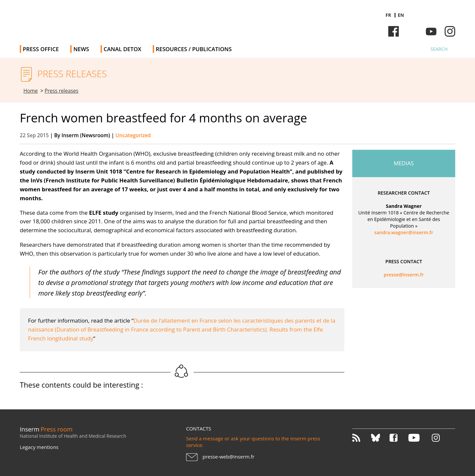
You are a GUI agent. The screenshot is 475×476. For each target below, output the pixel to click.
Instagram (450, 31)
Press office (41, 49)
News (81, 49)
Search (439, 49)
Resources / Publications (194, 49)
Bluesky (412, 31)
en (401, 15)
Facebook (394, 31)
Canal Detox (122, 49)
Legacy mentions (39, 447)
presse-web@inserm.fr (228, 457)
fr (388, 15)
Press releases (61, 91)
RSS (361, 438)
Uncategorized (133, 135)
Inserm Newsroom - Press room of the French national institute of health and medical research (113, 20)
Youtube (431, 31)
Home (31, 91)
